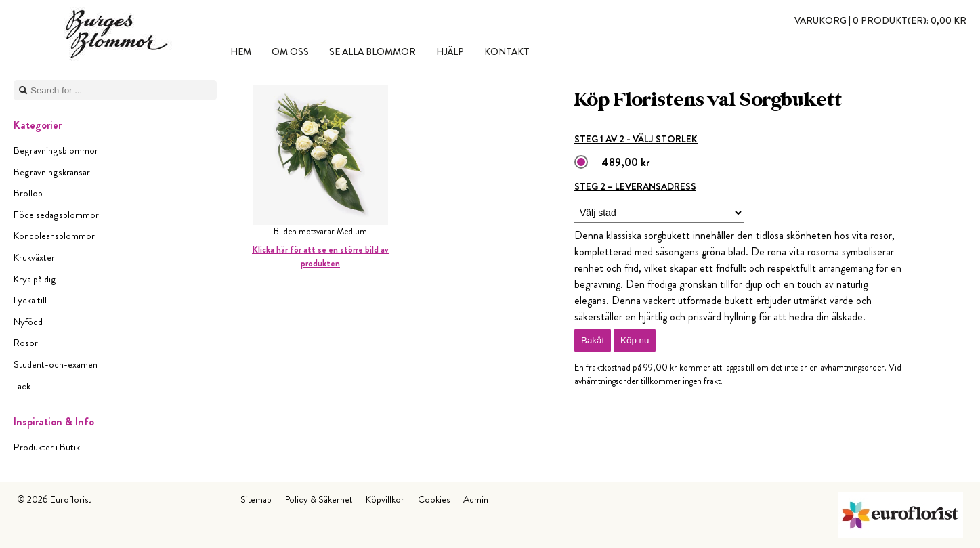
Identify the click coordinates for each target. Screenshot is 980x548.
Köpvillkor (385, 499)
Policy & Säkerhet (319, 499)
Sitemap (256, 499)
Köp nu (635, 340)
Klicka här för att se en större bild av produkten (320, 256)
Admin (476, 499)
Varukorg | (880, 20)
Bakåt (593, 340)
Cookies (434, 499)
